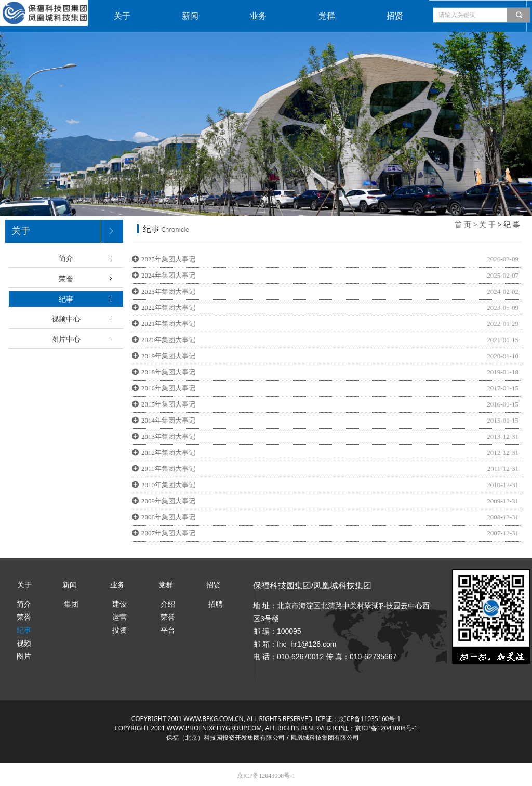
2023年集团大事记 (168, 291)
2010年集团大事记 (168, 485)
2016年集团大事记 (168, 388)
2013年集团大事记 (168, 436)
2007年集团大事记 (168, 533)
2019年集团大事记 (168, 356)
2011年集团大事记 (168, 469)
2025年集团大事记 (168, 259)
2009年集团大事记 (168, 501)
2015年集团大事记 (168, 404)
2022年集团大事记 (168, 307)
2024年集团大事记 (168, 275)
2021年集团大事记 (168, 324)
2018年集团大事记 (168, 372)
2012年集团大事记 (168, 453)
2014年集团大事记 (168, 420)
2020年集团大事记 (168, 340)
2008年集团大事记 (168, 517)
